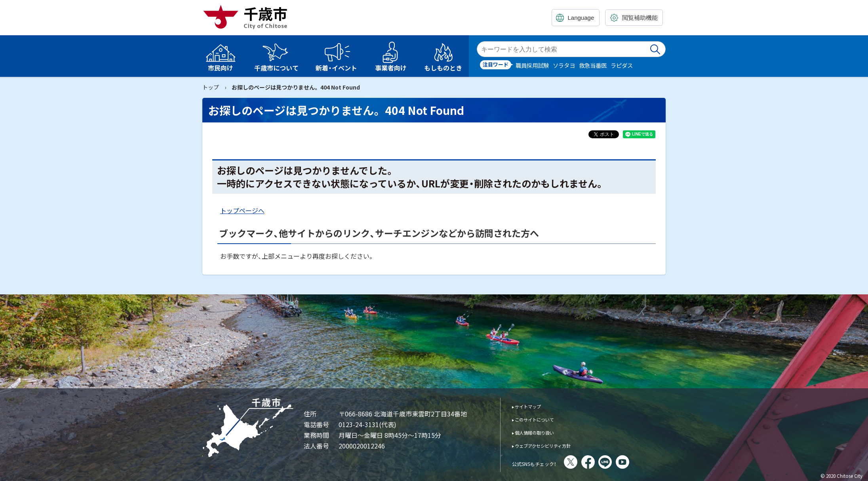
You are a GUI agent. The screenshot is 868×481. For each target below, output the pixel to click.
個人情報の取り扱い (542, 432)
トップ (211, 87)
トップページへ (242, 210)
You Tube (644, 462)
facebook (610, 462)
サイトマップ (533, 406)
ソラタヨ (564, 65)
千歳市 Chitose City (248, 17)
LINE (627, 462)
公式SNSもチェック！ (545, 463)
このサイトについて (542, 419)
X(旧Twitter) (592, 462)
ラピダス (622, 65)
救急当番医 (593, 65)
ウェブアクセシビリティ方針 (554, 445)
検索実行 (656, 49)
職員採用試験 (532, 65)
